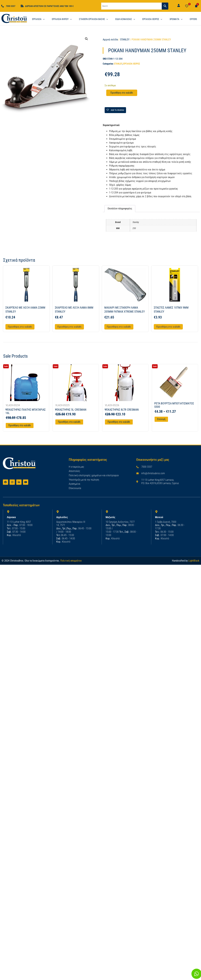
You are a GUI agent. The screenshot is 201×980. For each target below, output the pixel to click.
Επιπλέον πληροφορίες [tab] (120, 209)
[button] (86, 39)
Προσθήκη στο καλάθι (122, 93)
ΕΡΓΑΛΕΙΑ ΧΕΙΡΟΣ (132, 64)
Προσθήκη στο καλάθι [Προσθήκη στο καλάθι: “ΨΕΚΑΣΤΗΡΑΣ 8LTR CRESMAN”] (119, 422)
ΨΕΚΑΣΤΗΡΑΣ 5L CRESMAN (71, 410)
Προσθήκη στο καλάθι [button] (20, 327)
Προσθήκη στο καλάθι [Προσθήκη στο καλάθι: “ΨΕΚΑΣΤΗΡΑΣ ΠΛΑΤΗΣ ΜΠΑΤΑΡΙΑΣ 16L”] (20, 425)
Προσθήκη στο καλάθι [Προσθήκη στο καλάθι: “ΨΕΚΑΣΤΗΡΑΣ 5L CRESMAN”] (69, 422)
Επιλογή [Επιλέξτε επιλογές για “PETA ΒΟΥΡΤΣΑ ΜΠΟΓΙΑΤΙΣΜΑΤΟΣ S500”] (161, 419)
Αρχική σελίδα (110, 40)
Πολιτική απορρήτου (71, 561)
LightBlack (194, 561)
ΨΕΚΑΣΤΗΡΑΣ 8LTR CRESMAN (122, 410)
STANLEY (125, 40)
